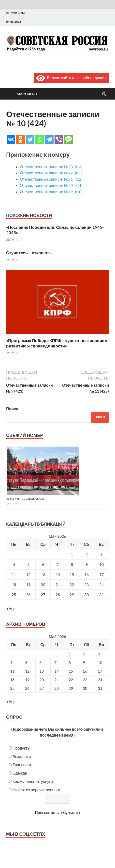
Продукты (21, 748)
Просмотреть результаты (57, 812)
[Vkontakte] (11, 139)
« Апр (11, 608)
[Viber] (59, 139)
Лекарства (22, 756)
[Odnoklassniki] (21, 139)
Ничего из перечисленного (36, 790)
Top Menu (19, 13)
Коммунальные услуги (33, 781)
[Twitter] (30, 139)
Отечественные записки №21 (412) (51, 179)
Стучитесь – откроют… (29, 253)
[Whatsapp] (40, 139)
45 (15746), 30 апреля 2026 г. (26, 499)
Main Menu (27, 94)
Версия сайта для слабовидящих (71, 78)
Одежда (20, 773)
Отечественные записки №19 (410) (51, 192)
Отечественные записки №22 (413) (51, 173)
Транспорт (22, 765)
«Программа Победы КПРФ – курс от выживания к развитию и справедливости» (57, 343)
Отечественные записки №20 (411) (51, 185)
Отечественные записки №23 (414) (51, 167)
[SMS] (68, 139)
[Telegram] (49, 139)
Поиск (12, 409)
